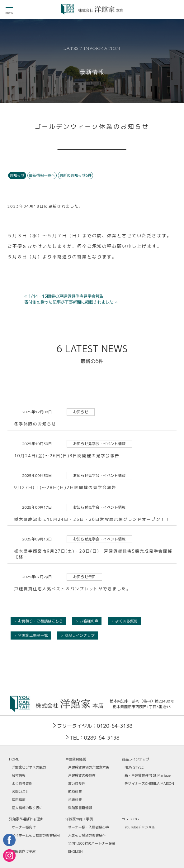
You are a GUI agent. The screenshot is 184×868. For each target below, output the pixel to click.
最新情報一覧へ (42, 175)
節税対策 (75, 792)
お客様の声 (89, 621)
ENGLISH (75, 851)
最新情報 (92, 72)
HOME (14, 759)
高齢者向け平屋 (24, 851)
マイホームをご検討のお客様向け (36, 839)
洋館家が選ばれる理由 (26, 819)
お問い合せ (20, 792)
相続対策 (75, 800)
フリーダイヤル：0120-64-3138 (95, 726)
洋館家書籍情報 (80, 808)
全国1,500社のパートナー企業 (92, 843)
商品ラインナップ (80, 635)
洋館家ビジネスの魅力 (29, 767)
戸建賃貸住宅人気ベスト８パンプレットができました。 (72, 589)
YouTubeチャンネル (140, 827)
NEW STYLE (134, 767)
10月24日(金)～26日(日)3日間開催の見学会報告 (67, 456)
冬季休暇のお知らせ (35, 424)
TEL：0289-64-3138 (95, 738)
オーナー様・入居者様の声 (89, 827)
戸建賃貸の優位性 (82, 775)
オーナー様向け (24, 827)
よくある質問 (126, 621)
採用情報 (19, 800)
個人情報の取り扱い (27, 808)
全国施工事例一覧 (33, 635)
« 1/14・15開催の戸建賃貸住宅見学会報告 (64, 296)
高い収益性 (77, 784)
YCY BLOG (130, 819)
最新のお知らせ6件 (75, 175)
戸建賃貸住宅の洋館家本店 (89, 767)
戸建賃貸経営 (76, 759)
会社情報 (19, 775)
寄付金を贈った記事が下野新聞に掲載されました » (71, 302)
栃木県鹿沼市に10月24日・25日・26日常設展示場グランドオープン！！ (92, 519)
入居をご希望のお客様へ (87, 835)
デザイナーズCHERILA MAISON (149, 784)
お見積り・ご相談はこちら (40, 621)
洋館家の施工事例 (79, 819)
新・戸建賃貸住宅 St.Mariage (148, 775)
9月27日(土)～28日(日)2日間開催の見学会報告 (65, 487)
